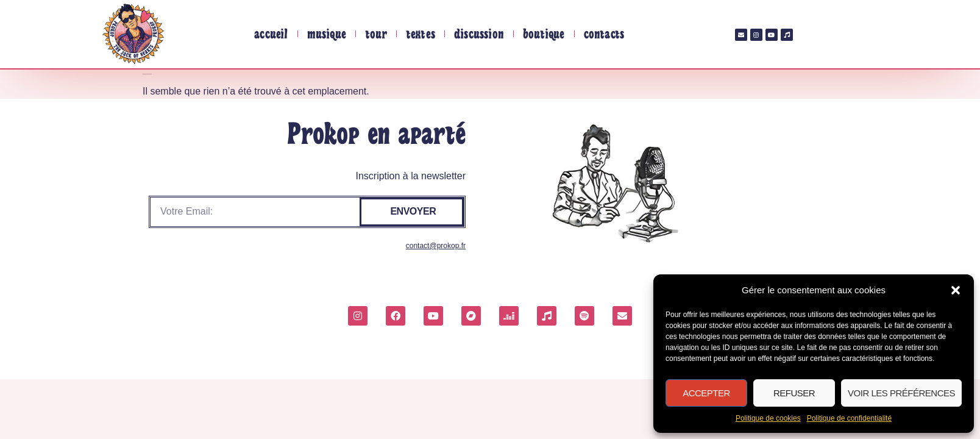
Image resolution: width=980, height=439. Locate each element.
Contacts (604, 34)
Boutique (544, 34)
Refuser (794, 393)
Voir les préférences (901, 393)
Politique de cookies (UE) (438, 399)
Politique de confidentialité (849, 418)
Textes (421, 34)
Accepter (706, 393)
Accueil (271, 34)
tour (376, 34)
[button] (956, 290)
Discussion (479, 34)
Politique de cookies (768, 418)
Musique (327, 34)
